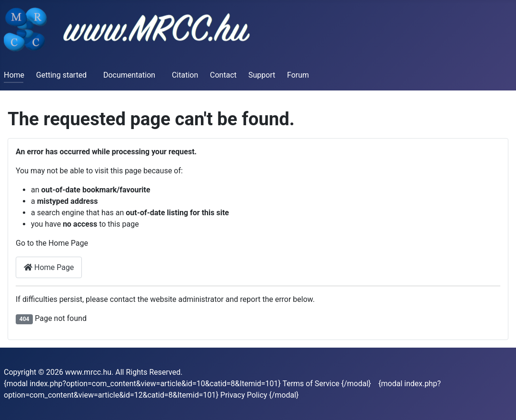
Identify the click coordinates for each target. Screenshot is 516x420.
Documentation (129, 75)
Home (14, 75)
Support (262, 75)
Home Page (49, 267)
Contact (223, 75)
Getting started (61, 75)
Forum (298, 75)
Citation (185, 75)
